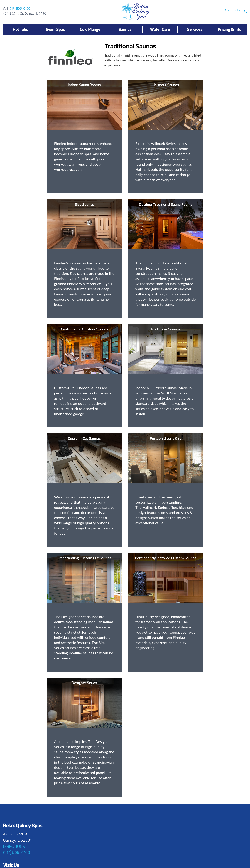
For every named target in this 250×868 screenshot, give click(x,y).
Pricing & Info (230, 29)
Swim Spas (55, 29)
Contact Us (233, 10)
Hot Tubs (20, 29)
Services (195, 29)
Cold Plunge (90, 29)
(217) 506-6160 (19, 9)
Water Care (160, 29)
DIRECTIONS (14, 846)
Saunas (125, 29)
